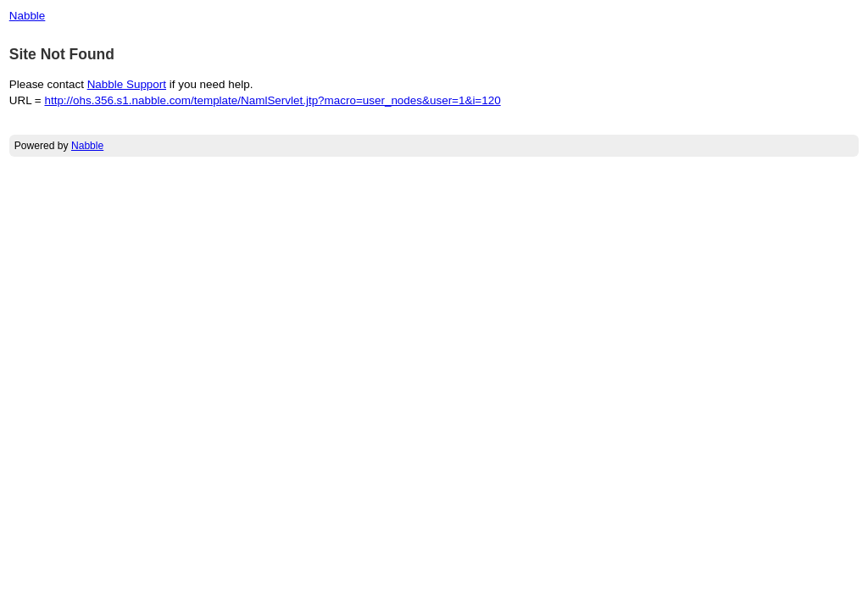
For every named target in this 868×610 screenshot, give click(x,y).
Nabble (28, 16)
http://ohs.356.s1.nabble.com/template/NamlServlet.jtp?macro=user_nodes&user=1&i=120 (272, 100)
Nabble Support (127, 84)
